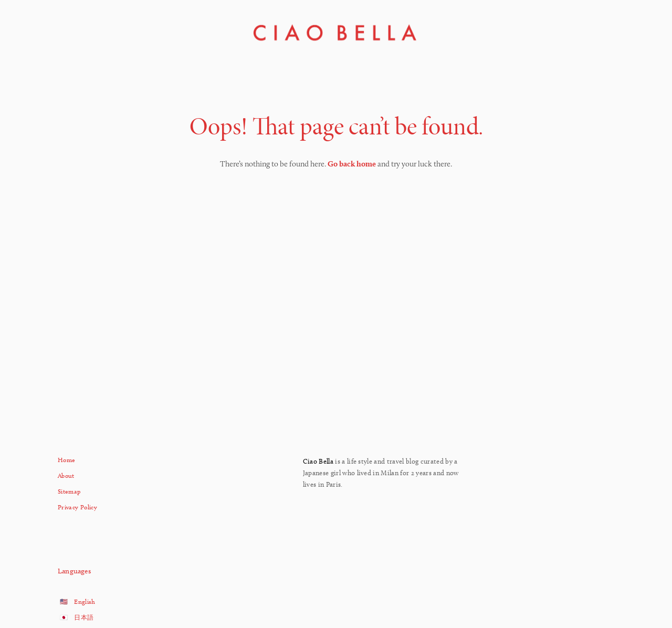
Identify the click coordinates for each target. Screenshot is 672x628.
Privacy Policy (77, 507)
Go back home (352, 164)
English (85, 601)
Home (66, 460)
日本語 (84, 617)
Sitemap (69, 491)
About (66, 475)
